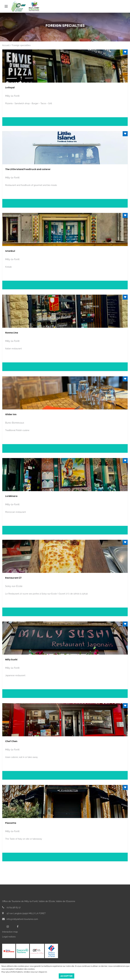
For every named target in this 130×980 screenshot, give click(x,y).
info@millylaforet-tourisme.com (20, 919)
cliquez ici (43, 972)
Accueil (6, 45)
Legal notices (9, 937)
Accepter (67, 976)
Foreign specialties (21, 45)
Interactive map (10, 932)
